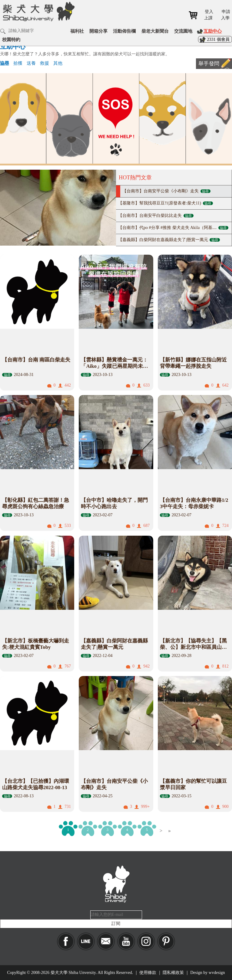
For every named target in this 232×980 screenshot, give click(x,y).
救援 (45, 63)
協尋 (5, 63)
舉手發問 (209, 64)
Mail (106, 941)
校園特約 (11, 39)
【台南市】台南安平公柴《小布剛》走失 (166, 191)
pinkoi (166, 941)
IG (146, 941)
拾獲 (18, 63)
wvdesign (217, 973)
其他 (58, 63)
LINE (86, 941)
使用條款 (148, 973)
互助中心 (213, 31)
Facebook (66, 941)
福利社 (77, 31)
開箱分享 (98, 31)
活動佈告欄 (124, 31)
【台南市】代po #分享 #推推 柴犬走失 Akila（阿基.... (173, 228)
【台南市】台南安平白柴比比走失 (156, 216)
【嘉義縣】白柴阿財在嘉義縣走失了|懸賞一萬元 (169, 240)
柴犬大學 (38, 11)
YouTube (126, 941)
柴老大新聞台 (155, 31)
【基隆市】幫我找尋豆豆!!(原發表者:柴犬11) (166, 203)
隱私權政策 (173, 973)
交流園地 (183, 31)
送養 (31, 63)
